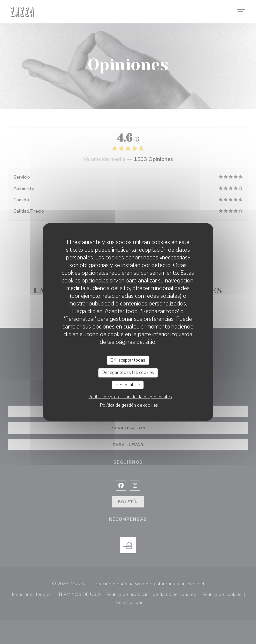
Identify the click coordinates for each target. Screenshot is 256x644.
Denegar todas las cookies (128, 373)
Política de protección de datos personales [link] (130, 397)
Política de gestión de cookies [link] (129, 405)
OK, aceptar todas (128, 360)
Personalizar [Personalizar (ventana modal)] (128, 385)
